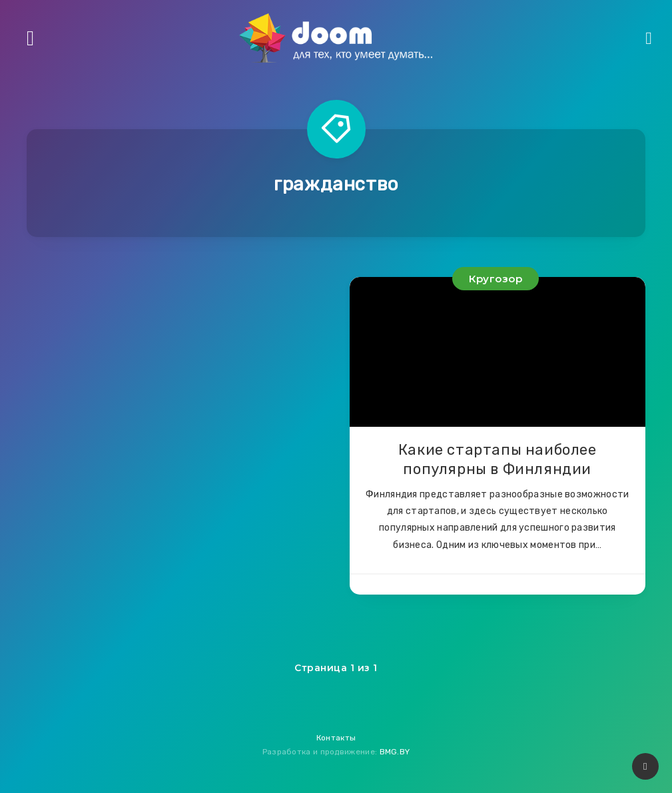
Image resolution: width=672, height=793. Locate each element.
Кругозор (496, 279)
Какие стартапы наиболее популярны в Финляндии (498, 460)
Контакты (336, 738)
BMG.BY (395, 752)
